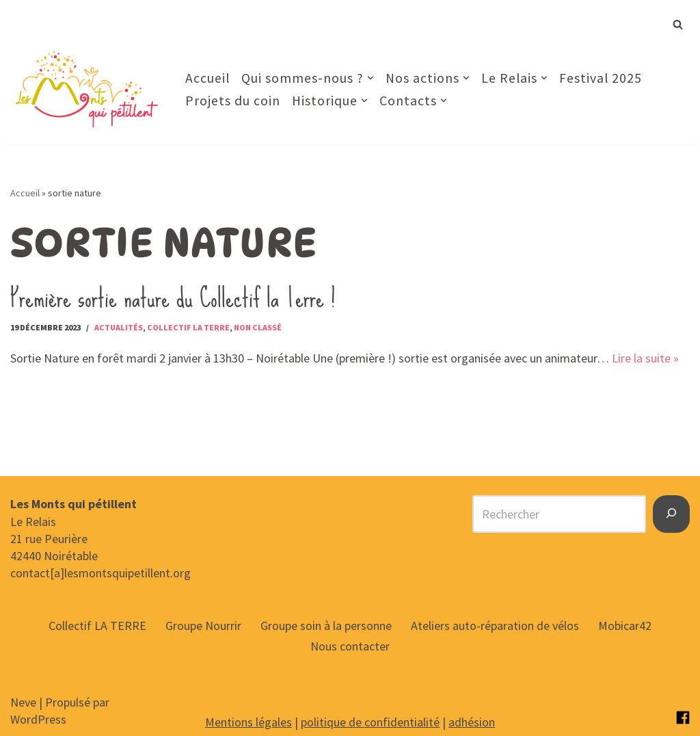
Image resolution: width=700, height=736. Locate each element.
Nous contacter (350, 646)
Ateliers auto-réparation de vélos (495, 626)
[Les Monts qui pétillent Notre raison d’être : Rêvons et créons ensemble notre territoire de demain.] (86, 89)
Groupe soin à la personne (326, 626)
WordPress (38, 719)
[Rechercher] (678, 24)
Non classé (258, 327)
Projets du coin (233, 101)
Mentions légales (248, 722)
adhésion (472, 722)
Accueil (207, 78)
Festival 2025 (601, 78)
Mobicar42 (625, 626)
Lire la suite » (645, 358)
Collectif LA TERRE (97, 626)
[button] (371, 78)
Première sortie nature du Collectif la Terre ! (173, 298)
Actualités (119, 327)
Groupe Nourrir (203, 626)
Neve (23, 702)
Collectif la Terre (188, 327)
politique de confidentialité (370, 722)
